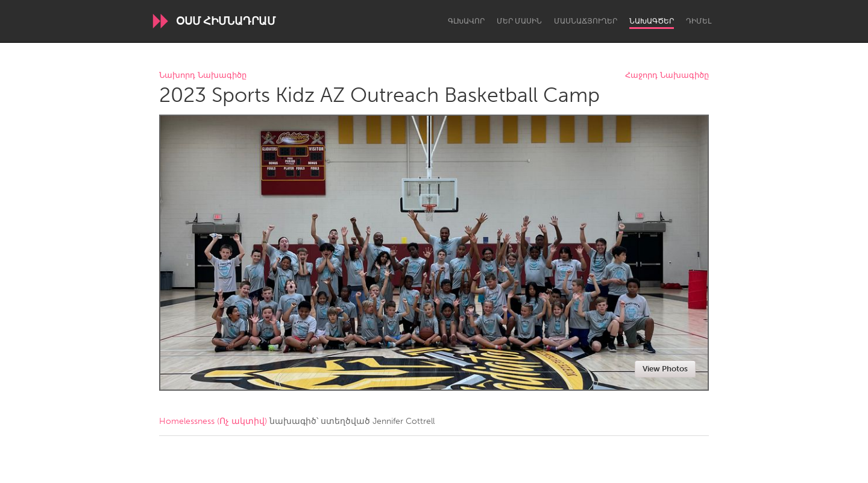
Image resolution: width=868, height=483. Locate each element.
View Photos (665, 369)
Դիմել (699, 21)
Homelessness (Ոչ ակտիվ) (213, 421)
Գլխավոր (466, 21)
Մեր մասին (519, 21)
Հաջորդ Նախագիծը (667, 76)
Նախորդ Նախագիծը (203, 76)
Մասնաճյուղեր (586, 21)
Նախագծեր (652, 21)
